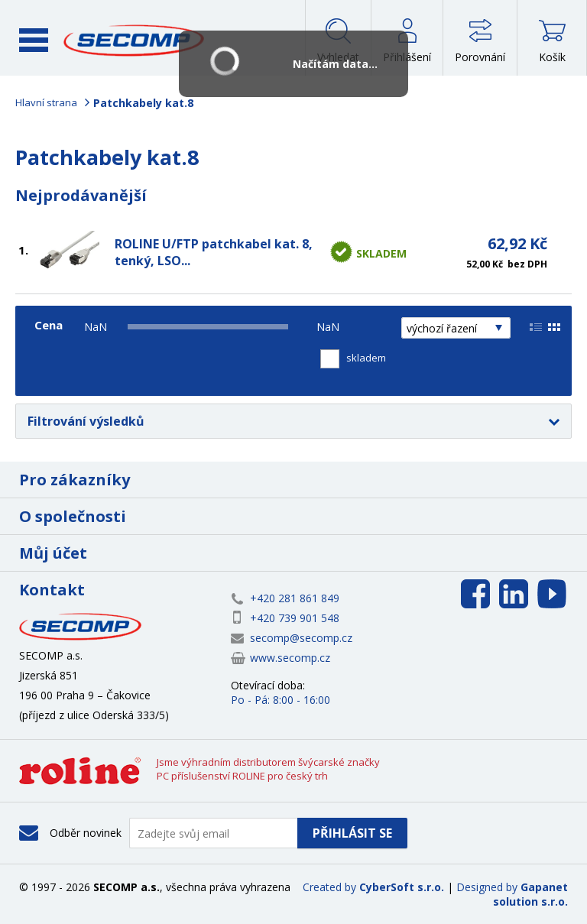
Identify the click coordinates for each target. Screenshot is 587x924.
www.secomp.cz (290, 658)
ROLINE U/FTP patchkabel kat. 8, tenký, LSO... (214, 252)
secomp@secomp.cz (301, 638)
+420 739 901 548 (295, 618)
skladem (366, 358)
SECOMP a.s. (134, 41)
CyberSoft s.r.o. (402, 887)
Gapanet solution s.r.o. (530, 894)
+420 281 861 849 (295, 598)
